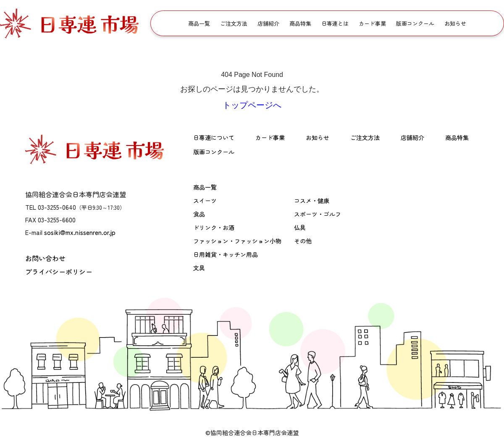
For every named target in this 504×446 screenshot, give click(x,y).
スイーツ (205, 201)
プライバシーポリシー (59, 272)
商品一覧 (199, 23)
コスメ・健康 (312, 201)
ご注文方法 (234, 23)
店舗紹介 (268, 23)
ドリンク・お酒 (214, 227)
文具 (199, 268)
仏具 (300, 227)
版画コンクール (415, 23)
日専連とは (335, 23)
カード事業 (372, 23)
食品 (199, 214)
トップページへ (252, 105)
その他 (303, 241)
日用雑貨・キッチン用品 (226, 254)
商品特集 (300, 23)
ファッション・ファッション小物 (237, 241)
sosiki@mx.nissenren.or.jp (80, 232)
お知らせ (455, 23)
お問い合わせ (45, 258)
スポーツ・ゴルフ (318, 214)
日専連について (214, 137)
